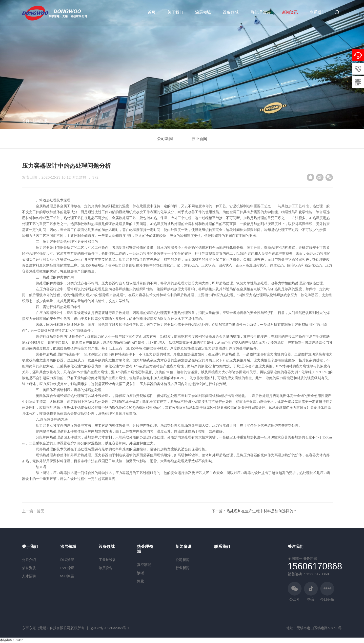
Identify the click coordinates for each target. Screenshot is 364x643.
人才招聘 (29, 576)
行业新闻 (199, 139)
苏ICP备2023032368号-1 (110, 628)
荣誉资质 (29, 568)
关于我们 (175, 12)
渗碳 (141, 573)
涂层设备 (106, 568)
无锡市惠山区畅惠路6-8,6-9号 (319, 628)
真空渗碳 (144, 565)
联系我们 (318, 12)
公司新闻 (165, 139)
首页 (152, 12)
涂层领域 (203, 12)
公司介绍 (29, 560)
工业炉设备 (107, 560)
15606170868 (315, 566)
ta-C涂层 (67, 576)
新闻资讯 (290, 12)
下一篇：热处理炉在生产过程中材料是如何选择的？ (254, 511)
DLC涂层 (67, 560)
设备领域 (231, 12)
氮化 (141, 581)
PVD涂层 (67, 568)
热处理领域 (260, 12)
